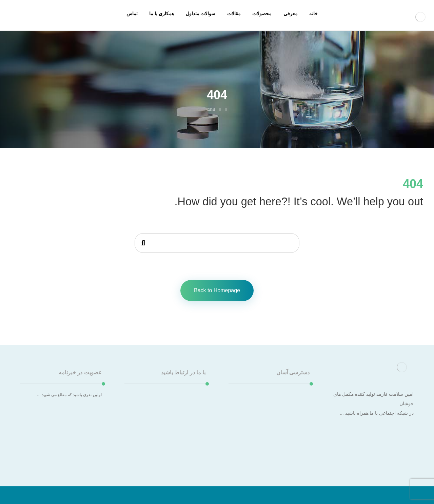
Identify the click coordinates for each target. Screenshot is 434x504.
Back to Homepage (217, 290)
